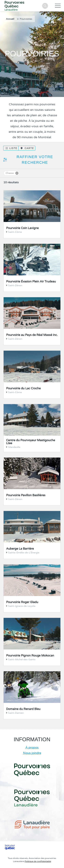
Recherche (45, 6)
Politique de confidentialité (38, 861)
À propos (32, 747)
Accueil (10, 19)
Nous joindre (32, 753)
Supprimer (17, 173)
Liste (13, 148)
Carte (29, 148)
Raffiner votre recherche (35, 160)
